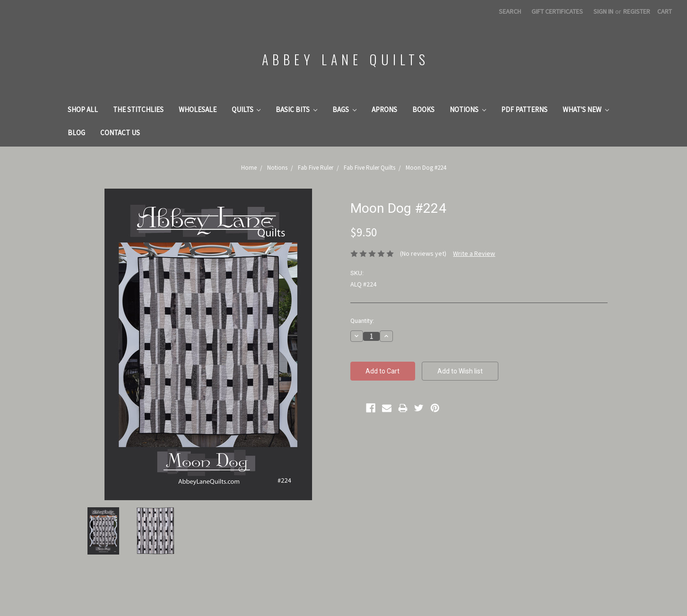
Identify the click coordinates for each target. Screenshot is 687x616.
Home (249, 168)
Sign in (603, 11)
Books (423, 109)
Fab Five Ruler (316, 168)
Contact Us (120, 133)
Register (637, 11)
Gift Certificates (557, 11)
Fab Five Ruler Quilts (370, 168)
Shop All (83, 109)
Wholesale (198, 109)
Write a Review (474, 253)
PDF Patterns (524, 109)
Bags (344, 109)
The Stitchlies (138, 109)
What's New (586, 109)
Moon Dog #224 (426, 168)
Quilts (246, 109)
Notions (468, 109)
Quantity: (362, 321)
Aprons (384, 109)
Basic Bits (296, 109)
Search (510, 11)
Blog (76, 133)
